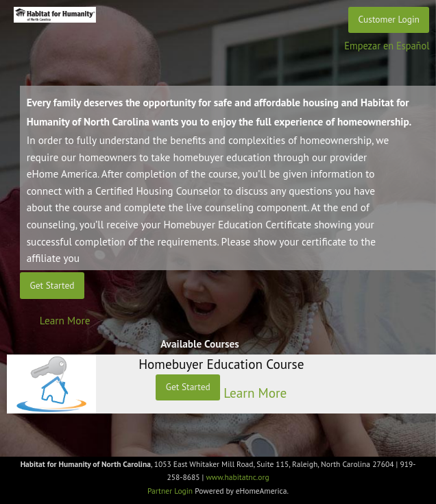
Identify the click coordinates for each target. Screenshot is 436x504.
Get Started (52, 285)
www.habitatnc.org (237, 477)
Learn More (65, 320)
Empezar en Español (387, 46)
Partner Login (170, 491)
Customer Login (389, 19)
